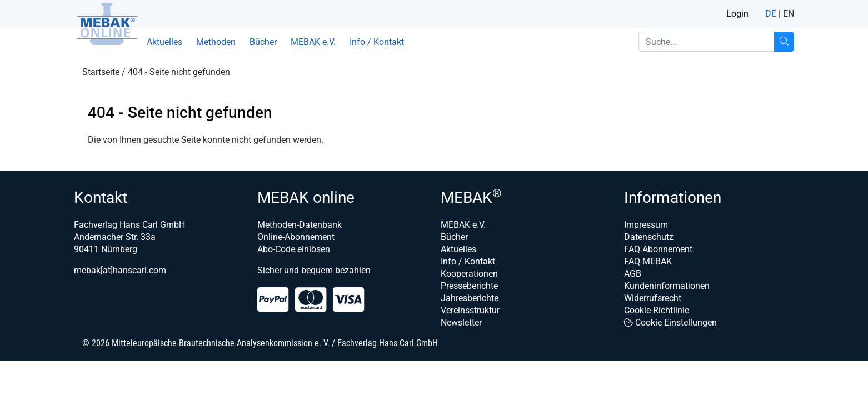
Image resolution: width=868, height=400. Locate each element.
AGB (633, 274)
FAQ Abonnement (658, 249)
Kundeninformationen (667, 286)
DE (771, 14)
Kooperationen (469, 274)
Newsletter (461, 322)
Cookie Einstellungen (670, 322)
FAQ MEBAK (648, 261)
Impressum (646, 225)
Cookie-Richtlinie (657, 310)
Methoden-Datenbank (300, 225)
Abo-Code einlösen (294, 249)
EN (789, 14)
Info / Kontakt (377, 42)
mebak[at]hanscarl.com (120, 270)
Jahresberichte (470, 298)
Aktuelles (164, 42)
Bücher (263, 42)
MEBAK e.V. (313, 42)
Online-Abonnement (296, 237)
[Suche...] (784, 42)
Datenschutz (649, 237)
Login (737, 14)
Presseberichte (469, 286)
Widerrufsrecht (653, 298)
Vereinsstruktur (470, 310)
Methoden (216, 42)
